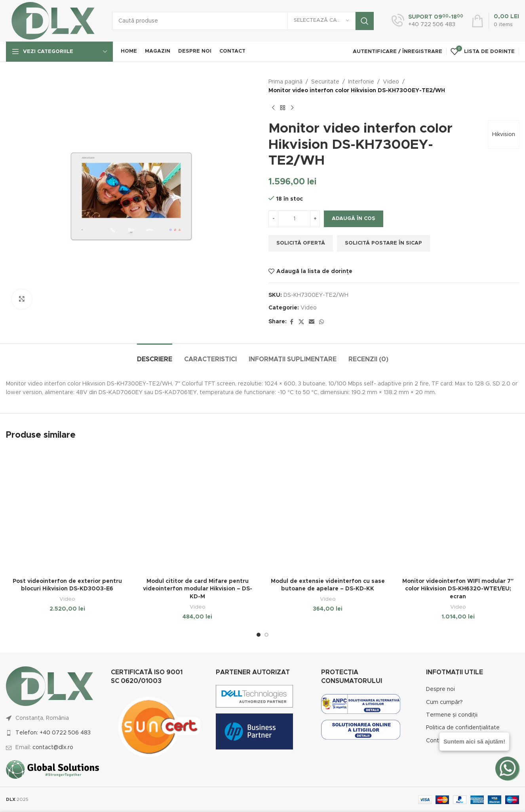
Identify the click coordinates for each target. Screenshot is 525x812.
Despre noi (440, 689)
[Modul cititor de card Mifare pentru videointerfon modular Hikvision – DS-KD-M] (197, 511)
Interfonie (361, 82)
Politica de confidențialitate (463, 728)
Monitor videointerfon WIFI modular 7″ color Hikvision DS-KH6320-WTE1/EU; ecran (458, 589)
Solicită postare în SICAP (383, 243)
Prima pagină (285, 82)
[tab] (155, 356)
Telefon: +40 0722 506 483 (53, 733)
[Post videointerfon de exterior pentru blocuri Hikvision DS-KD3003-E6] (67, 511)
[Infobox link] (427, 21)
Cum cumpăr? (444, 702)
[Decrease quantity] (273, 219)
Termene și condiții (452, 715)
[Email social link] (312, 322)
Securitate (325, 82)
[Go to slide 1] (259, 635)
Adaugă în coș (354, 219)
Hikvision (504, 135)
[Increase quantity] (315, 219)
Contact (437, 741)
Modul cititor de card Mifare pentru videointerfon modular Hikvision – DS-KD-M (198, 589)
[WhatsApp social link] (321, 322)
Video (391, 82)
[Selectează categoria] (321, 21)
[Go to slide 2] (266, 635)
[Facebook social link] (291, 322)
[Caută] (243, 21)
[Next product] (292, 108)
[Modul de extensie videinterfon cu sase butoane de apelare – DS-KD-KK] (328, 511)
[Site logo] (53, 21)
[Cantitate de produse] (294, 219)
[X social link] (301, 322)
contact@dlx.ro (53, 747)
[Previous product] (273, 108)
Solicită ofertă (301, 243)
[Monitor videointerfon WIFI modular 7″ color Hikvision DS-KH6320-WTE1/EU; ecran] (458, 511)
